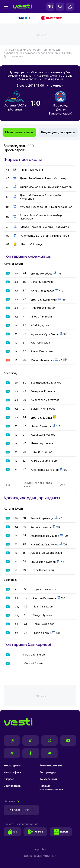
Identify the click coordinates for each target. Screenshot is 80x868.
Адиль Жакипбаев (43, 291)
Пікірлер (9, 779)
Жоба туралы (12, 765)
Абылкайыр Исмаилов (45, 536)
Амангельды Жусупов (45, 400)
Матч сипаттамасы (19, 132)
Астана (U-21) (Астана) (15, 101)
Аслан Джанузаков (43, 435)
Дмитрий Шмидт (42, 418)
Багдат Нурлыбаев (43, 409)
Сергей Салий (33, 663)
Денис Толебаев (42, 274)
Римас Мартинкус (42, 518)
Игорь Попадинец (42, 570)
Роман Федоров (44, 624)
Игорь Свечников (33, 655)
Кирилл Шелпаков (44, 589)
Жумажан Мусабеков (45, 334)
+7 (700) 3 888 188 (21, 810)
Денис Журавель (42, 443)
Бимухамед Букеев (43, 562)
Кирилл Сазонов (41, 527)
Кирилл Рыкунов (42, 452)
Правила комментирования (51, 787)
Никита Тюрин (42, 633)
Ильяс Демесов (41, 426)
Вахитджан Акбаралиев (46, 383)
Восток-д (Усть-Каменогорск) (61, 103)
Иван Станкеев (43, 606)
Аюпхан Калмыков (45, 598)
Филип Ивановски (42, 360)
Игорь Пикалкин (41, 317)
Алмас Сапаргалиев (44, 461)
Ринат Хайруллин (42, 351)
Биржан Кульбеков (43, 308)
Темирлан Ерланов (43, 391)
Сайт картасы (12, 786)
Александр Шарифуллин (46, 553)
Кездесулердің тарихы (58, 132)
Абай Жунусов (40, 325)
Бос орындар (48, 772)
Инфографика (12, 772)
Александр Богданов (45, 470)
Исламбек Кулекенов (44, 544)
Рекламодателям (51, 765)
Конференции (48, 779)
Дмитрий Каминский (44, 300)
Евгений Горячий (42, 282)
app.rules (40, 849)
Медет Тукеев (42, 615)
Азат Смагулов (40, 343)
